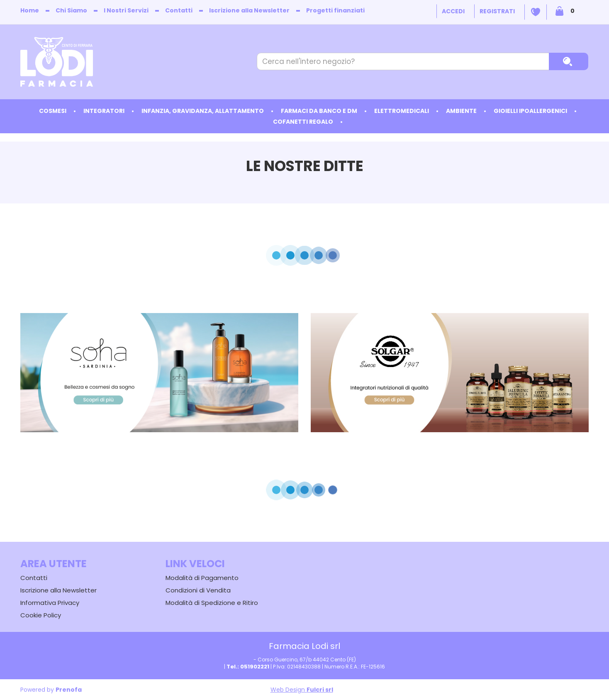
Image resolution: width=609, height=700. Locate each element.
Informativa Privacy (50, 603)
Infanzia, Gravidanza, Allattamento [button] (203, 111)
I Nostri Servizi (126, 10)
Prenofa (69, 690)
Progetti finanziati (335, 10)
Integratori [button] (104, 111)
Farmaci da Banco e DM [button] (319, 111)
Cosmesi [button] (53, 111)
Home (30, 10)
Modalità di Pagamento (202, 578)
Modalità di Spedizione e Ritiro (212, 603)
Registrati (497, 11)
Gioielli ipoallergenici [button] (530, 111)
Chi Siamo (71, 10)
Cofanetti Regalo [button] (303, 122)
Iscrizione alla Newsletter (249, 10)
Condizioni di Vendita (198, 590)
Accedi (453, 11)
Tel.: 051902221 (248, 667)
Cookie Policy (41, 615)
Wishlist (536, 12)
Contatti (179, 10)
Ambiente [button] (461, 111)
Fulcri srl (320, 690)
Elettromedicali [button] (402, 111)
